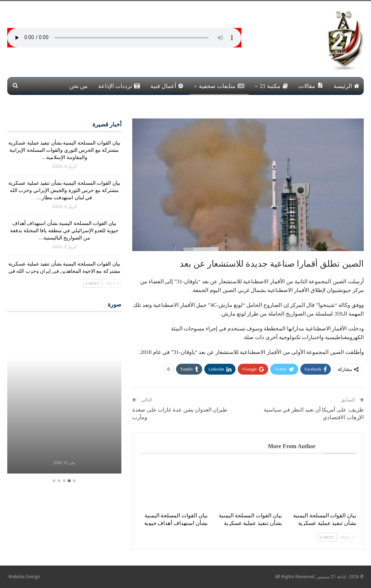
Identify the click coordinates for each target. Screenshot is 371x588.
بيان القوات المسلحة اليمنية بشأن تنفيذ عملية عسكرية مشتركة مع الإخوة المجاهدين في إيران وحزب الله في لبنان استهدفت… (64, 271)
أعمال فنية (167, 86)
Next (327, 537)
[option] (64, 397)
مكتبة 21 (274, 86)
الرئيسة (347, 86)
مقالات (311, 86)
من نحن (78, 86)
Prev (347, 537)
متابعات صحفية (222, 86)
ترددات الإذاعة (119, 86)
